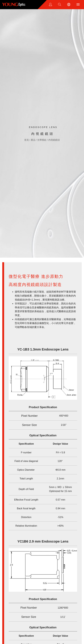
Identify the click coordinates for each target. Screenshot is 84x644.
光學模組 (42, 140)
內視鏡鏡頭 (54, 140)
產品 (33, 140)
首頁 (27, 140)
